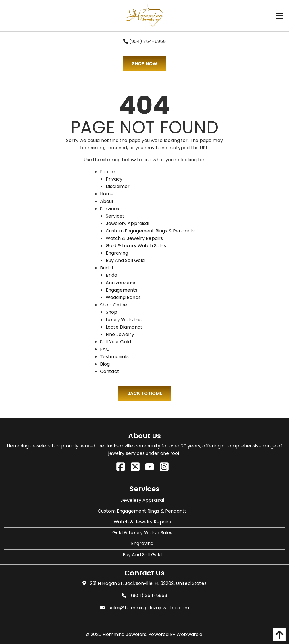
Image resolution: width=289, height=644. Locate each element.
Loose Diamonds (124, 327)
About (107, 201)
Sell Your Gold (116, 342)
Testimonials (114, 357)
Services (110, 209)
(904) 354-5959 (144, 41)
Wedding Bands (123, 297)
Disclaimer (118, 186)
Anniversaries (121, 283)
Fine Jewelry (120, 334)
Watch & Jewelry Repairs (134, 238)
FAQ (105, 349)
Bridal (106, 268)
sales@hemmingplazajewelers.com (149, 608)
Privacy (114, 179)
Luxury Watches (124, 320)
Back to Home (145, 393)
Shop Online (114, 305)
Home (107, 194)
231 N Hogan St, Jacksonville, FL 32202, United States (148, 583)
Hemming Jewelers (124, 634)
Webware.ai (190, 634)
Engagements (122, 290)
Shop (112, 312)
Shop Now (144, 64)
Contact (110, 371)
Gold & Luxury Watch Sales (136, 246)
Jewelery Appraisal (128, 223)
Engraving (117, 253)
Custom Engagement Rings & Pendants (150, 231)
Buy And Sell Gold (125, 260)
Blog (105, 364)
